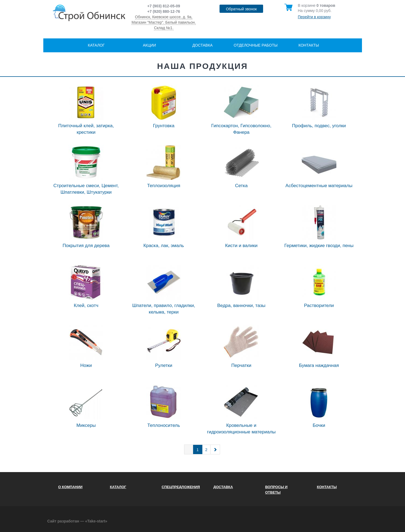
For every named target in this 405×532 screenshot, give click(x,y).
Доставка (202, 45)
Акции (150, 45)
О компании (70, 487)
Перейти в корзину (314, 17)
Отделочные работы (256, 45)
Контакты (309, 45)
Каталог (96, 45)
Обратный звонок (241, 9)
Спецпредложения (181, 487)
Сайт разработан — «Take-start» (77, 521)
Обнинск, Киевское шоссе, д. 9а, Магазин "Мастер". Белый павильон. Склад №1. (164, 22)
